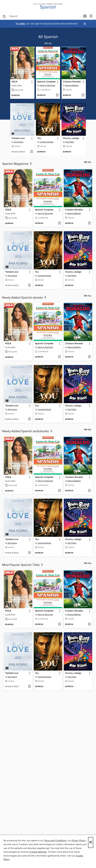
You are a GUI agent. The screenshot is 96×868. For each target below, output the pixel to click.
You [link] (39, 138)
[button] (32, 82)
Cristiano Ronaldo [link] (72, 82)
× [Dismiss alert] (85, 24)
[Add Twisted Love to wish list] (32, 152)
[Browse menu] (91, 16)
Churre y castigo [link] (71, 138)
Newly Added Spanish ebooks (25, 298)
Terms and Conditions (55, 841)
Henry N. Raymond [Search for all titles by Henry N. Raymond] (47, 86)
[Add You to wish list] (57, 152)
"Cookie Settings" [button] (38, 852)
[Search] (4, 16)
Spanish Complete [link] (46, 82)
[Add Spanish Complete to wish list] (57, 95)
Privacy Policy (79, 841)
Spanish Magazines (17, 164)
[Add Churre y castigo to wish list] (83, 152)
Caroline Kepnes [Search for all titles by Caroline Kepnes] (47, 142)
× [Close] (91, 843)
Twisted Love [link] (18, 138)
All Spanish (48, 37)
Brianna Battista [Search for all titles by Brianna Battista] (72, 86)
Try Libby (20, 24)
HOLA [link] (14, 82)
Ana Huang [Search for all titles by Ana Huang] (19, 142)
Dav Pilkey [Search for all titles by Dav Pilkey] (70, 142)
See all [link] (48, 43)
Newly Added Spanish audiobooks (27, 431)
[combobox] (42, 16)
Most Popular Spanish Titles (23, 565)
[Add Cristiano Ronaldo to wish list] (83, 95)
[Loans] (85, 17)
